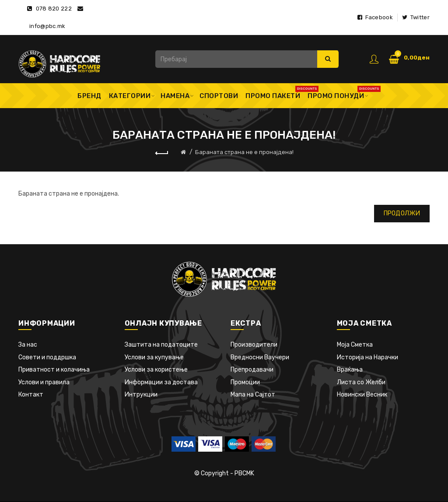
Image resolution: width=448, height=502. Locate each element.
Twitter (416, 17)
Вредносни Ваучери (260, 357)
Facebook (375, 17)
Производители (254, 345)
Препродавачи (252, 370)
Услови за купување (154, 357)
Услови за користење (156, 370)
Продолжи (402, 213)
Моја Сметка (355, 345)
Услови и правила (44, 382)
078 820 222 (54, 9)
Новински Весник (362, 395)
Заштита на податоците (161, 345)
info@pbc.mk (47, 26)
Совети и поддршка (47, 357)
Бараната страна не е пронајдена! (244, 152)
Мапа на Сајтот (253, 395)
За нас (28, 345)
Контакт (31, 395)
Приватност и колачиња (54, 370)
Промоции (245, 382)
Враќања (350, 370)
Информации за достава (161, 382)
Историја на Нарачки (367, 357)
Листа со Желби (361, 382)
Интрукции (141, 395)
